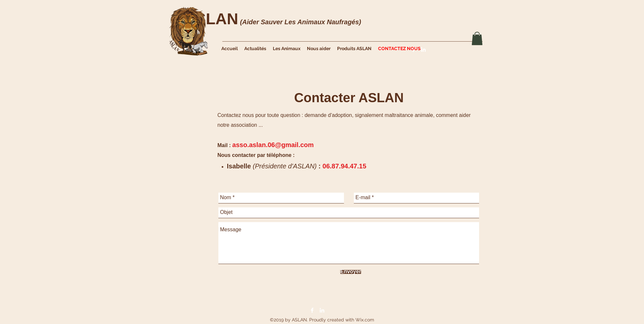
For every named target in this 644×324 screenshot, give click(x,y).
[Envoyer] (351, 272)
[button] (477, 38)
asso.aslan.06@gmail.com (273, 145)
